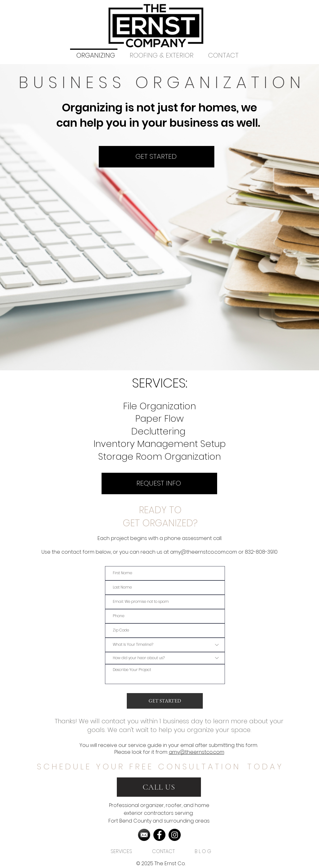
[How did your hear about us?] (165, 658)
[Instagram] (175, 835)
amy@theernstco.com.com (204, 552)
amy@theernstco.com (197, 752)
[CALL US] (159, 787)
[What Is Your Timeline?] (165, 645)
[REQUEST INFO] (159, 483)
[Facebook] (159, 835)
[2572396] (144, 835)
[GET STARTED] (157, 157)
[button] (121, 849)
